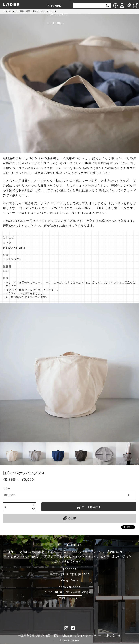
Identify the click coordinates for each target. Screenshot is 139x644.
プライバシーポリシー (88, 635)
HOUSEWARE (58, 14)
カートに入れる (89, 507)
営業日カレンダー (70, 598)
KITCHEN (54, 6)
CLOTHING (56, 23)
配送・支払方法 (63, 635)
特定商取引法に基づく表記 (35, 635)
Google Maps (70, 580)
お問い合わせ (112, 635)
